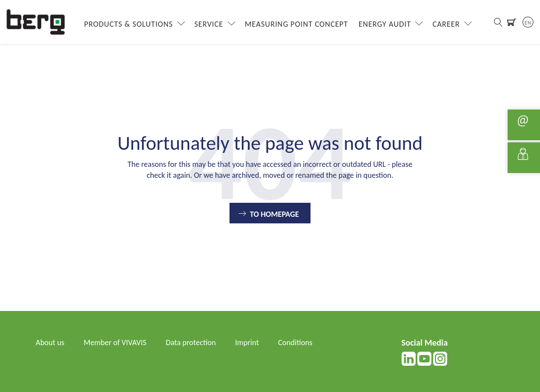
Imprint (247, 343)
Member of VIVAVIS (115, 343)
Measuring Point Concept (296, 24)
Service (209, 24)
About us (50, 343)
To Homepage (274, 214)
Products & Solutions (129, 24)
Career (446, 24)
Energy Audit (385, 24)
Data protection (191, 343)
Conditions (295, 343)
